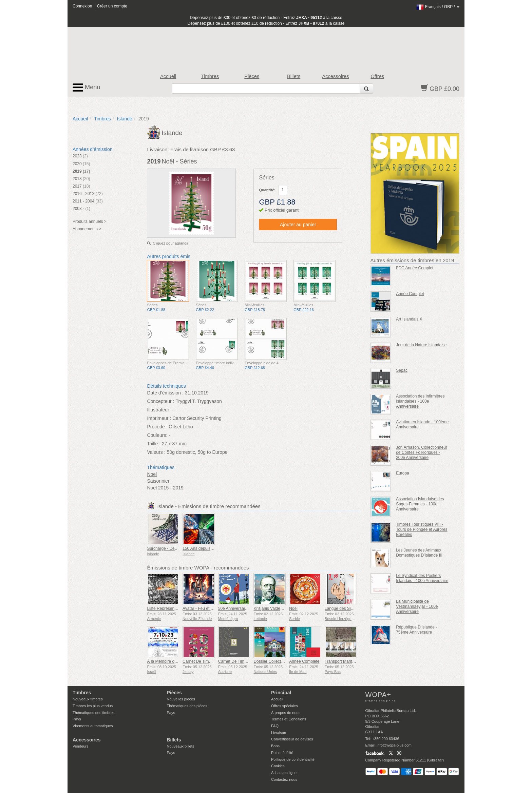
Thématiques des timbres (94, 713)
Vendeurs (80, 746)
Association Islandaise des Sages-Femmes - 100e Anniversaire (420, 504)
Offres (377, 76)
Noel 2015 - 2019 (165, 488)
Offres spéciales (284, 706)
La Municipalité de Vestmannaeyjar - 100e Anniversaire (417, 606)
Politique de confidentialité (293, 759)
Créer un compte (112, 6)
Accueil (168, 76)
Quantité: (267, 190)
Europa (403, 473)
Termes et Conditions (289, 719)
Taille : (154, 444)
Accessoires (335, 76)
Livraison (279, 733)
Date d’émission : (165, 393)
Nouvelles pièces (181, 699)
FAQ (275, 726)
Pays (77, 719)
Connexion (82, 6)
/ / (438, 7)
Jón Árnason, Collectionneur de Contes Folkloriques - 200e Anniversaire (422, 452)
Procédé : (157, 427)
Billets (294, 76)
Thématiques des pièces (187, 706)
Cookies (278, 766)
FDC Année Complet (415, 268)
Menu (87, 88)
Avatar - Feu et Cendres (204, 608)
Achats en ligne (284, 773)
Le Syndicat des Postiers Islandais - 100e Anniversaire (422, 578)
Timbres (210, 76)
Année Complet (410, 294)
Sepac (402, 370)
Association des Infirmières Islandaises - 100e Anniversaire (420, 401)
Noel (152, 474)
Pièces (252, 76)
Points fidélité (282, 753)
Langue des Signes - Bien (348, 608)
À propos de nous (286, 713)
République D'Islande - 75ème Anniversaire (416, 630)
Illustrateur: (159, 410)
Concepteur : (160, 401)
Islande (125, 119)
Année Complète (304, 661)
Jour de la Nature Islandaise (421, 345)
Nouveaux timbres (88, 699)
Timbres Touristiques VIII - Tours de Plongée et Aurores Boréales (422, 529)
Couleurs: (157, 435)
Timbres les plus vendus (93, 706)
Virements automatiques (93, 726)
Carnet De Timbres (200, 661)
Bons (275, 746)
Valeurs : (156, 452)
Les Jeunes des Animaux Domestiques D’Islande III (419, 553)
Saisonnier (158, 481)
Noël (293, 608)
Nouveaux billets (181, 746)
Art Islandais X (409, 319)
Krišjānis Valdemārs (271, 608)
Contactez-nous (284, 779)
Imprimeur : (159, 418)
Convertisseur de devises (292, 739)
